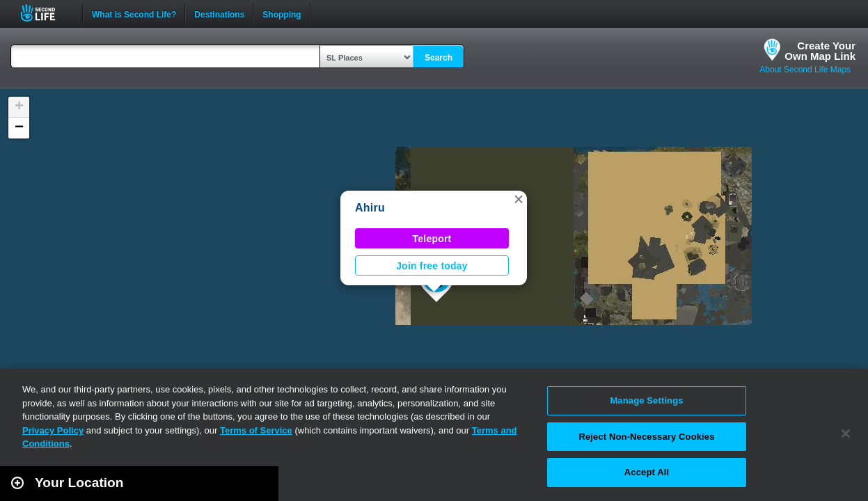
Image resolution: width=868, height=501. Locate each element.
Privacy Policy (53, 430)
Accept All (647, 472)
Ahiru (370, 208)
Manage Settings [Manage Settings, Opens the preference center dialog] (646, 400)
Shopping (282, 13)
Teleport (432, 239)
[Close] (846, 434)
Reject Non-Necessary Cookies (646, 437)
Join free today (432, 266)
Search (439, 58)
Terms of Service (256, 430)
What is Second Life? (134, 13)
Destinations (219, 13)
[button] (519, 199)
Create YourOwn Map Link (820, 51)
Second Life (46, 13)
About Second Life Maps (805, 70)
